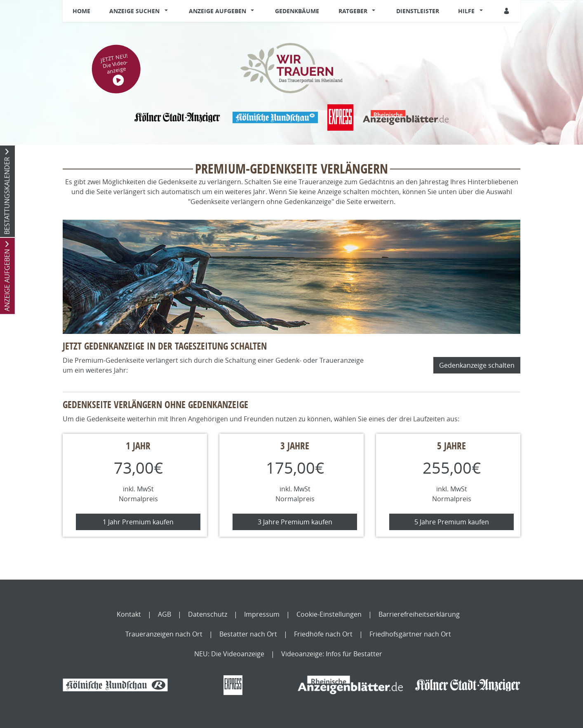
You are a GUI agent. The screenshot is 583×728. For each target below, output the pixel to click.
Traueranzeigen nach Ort (164, 634)
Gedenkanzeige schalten (477, 365)
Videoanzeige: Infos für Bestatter (332, 654)
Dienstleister (418, 11)
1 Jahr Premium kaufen (138, 522)
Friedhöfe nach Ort (323, 634)
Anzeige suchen (134, 11)
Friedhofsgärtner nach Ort (410, 634)
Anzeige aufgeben (217, 11)
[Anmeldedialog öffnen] (507, 11)
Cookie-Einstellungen (329, 614)
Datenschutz (208, 614)
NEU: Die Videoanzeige (229, 654)
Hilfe (466, 11)
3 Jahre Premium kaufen (295, 522)
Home (81, 11)
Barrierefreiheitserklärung (419, 614)
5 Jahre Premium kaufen (452, 522)
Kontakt (129, 614)
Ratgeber (353, 11)
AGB (165, 614)
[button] (168, 11)
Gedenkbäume (297, 11)
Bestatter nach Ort (248, 634)
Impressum (262, 614)
